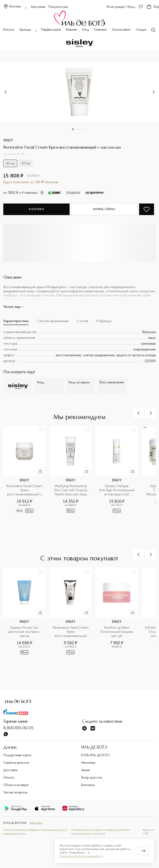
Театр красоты (92, 778)
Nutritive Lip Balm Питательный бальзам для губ (117, 632)
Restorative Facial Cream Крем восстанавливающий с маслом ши (25, 490)
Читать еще (14, 307)
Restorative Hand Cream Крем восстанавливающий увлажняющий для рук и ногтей (71, 632)
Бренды (25, 30)
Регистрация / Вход (121, 7)
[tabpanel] (79, 347)
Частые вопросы (15, 793)
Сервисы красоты (16, 763)
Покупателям (58, 7)
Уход (86, 30)
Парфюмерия (51, 30)
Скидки (141, 30)
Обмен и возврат (16, 785)
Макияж (71, 30)
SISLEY (8, 141)
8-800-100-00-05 (18, 728)
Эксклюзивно (121, 30)
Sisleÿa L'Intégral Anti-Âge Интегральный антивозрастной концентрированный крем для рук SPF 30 (117, 490)
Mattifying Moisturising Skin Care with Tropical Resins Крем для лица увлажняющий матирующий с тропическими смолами (71, 490)
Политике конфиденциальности (81, 856)
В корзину (37, 209)
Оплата (9, 778)
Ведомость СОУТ (148, 832)
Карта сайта (36, 823)
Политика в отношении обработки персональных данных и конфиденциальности (35, 832)
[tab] (16, 322)
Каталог (9, 30)
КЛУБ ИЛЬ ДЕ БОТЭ (95, 755)
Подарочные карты (17, 755)
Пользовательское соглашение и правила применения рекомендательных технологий (101, 832)
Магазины (38, 7)
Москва (12, 7)
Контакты (88, 785)
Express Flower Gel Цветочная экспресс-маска (24, 632)
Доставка (10, 770)
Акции (86, 770)
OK (144, 851)
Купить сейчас (104, 209)
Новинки (100, 30)
